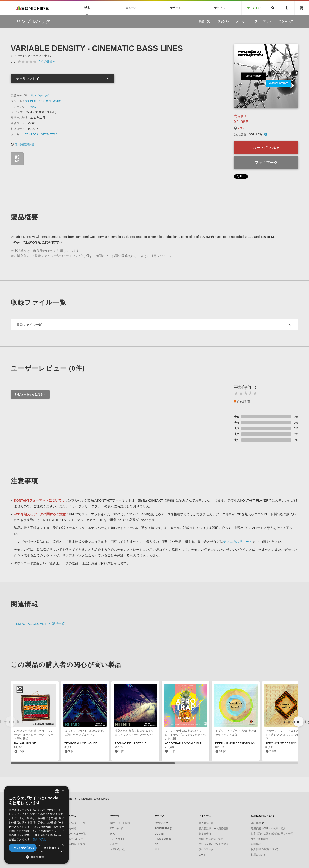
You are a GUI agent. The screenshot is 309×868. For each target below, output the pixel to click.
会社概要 (256, 823)
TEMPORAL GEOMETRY (41, 134)
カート (202, 855)
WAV (33, 107)
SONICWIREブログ (77, 844)
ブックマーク (266, 163)
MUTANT (159, 834)
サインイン (254, 8)
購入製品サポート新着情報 (214, 829)
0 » (47, 61)
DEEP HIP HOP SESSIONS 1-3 (235, 743)
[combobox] (57, 791)
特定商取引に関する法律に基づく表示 (272, 834)
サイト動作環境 (260, 839)
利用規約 (256, 844)
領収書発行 (205, 834)
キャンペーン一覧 (76, 823)
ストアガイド (118, 839)
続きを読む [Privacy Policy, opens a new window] (40, 839)
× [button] (63, 791)
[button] (298, 722)
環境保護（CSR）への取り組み (268, 829)
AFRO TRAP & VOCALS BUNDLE (186, 743)
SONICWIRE (32, 8)
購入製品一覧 (206, 823)
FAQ (113, 834)
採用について (258, 855)
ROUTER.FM (162, 829)
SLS (157, 849)
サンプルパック (40, 96)
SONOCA (160, 823)
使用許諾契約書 (23, 144)
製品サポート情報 (120, 823)
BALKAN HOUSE (25, 743)
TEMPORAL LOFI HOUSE (81, 743)
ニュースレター (75, 839)
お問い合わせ (118, 849)
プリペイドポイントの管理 (214, 844)
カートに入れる (266, 148)
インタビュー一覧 (76, 834)
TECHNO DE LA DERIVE (130, 743)
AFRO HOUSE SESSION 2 (282, 743)
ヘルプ (114, 844)
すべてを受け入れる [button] (23, 848)
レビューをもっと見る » (30, 394)
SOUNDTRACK (35, 101)
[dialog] (36, 825)
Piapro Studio (162, 839)
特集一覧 (71, 829)
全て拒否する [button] (51, 848)
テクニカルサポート (238, 542)
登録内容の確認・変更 (211, 839)
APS (157, 844)
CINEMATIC (54, 101)
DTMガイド (117, 829)
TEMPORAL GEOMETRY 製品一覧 (39, 624)
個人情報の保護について (265, 849)
